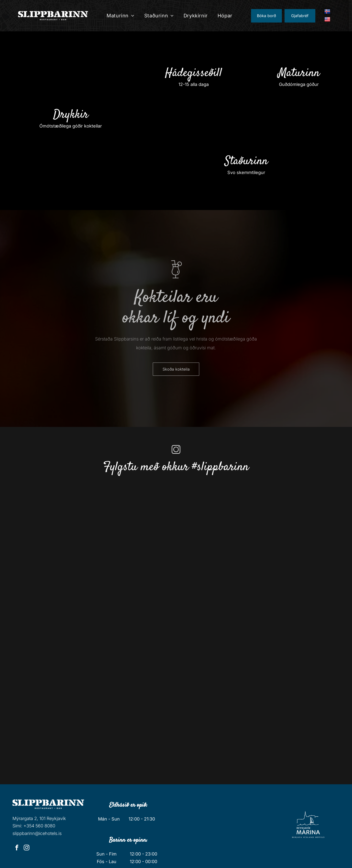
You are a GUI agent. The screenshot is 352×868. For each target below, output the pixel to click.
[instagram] (27, 848)
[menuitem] (120, 16)
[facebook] (17, 848)
